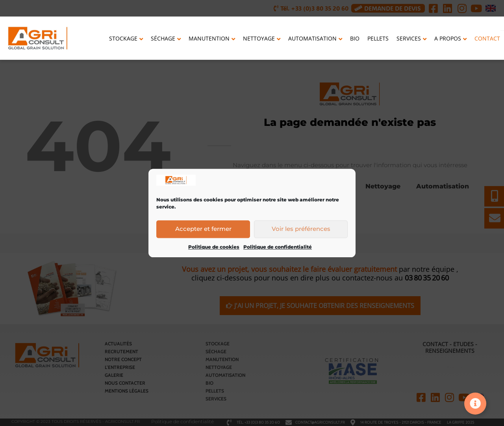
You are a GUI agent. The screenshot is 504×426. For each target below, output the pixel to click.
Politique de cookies (214, 248)
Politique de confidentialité (278, 248)
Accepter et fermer (203, 230)
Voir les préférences (301, 230)
